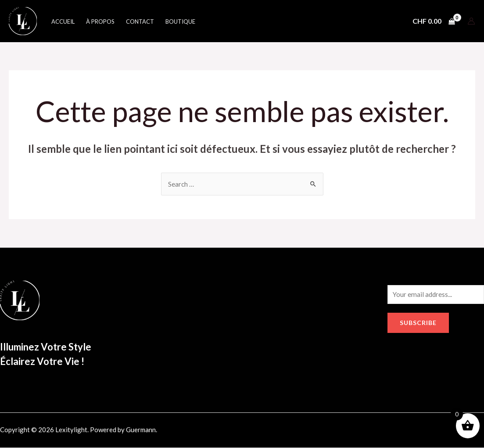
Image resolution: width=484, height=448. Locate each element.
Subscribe (418, 324)
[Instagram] (410, 432)
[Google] (429, 432)
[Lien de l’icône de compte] (471, 21)
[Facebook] (391, 432)
